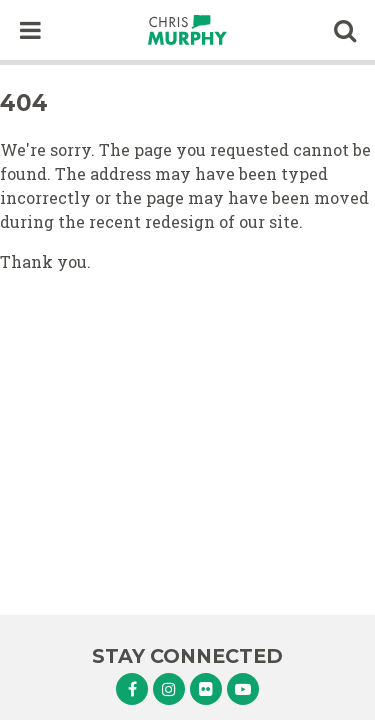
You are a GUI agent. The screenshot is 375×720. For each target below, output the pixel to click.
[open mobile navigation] (30, 30)
